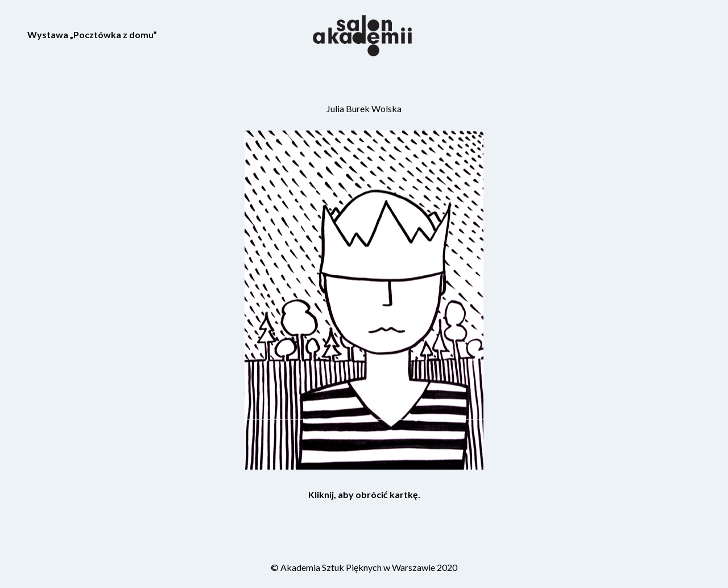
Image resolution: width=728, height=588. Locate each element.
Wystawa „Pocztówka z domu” (92, 34)
